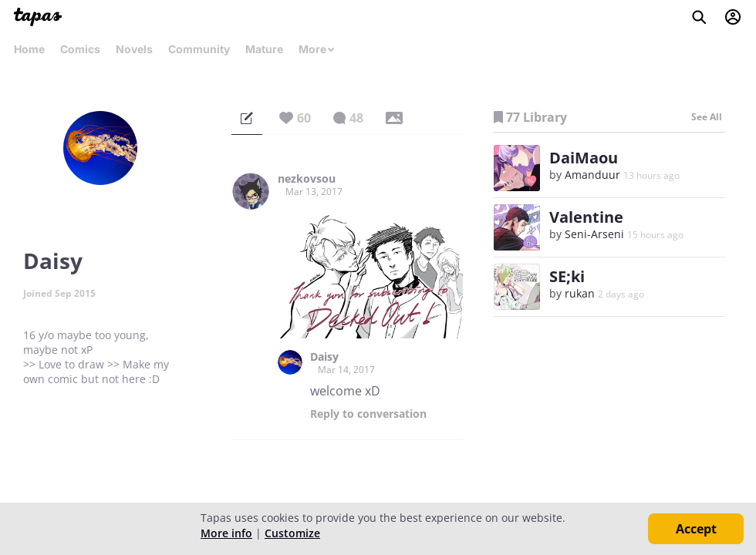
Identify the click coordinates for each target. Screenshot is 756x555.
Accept (696, 529)
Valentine (586, 217)
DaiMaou (584, 158)
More (317, 49)
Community (199, 49)
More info (226, 533)
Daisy (324, 357)
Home (29, 49)
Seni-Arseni (594, 234)
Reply (368, 414)
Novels (134, 49)
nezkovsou (307, 179)
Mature (264, 49)
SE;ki (567, 276)
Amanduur (592, 175)
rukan (580, 293)
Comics (80, 49)
